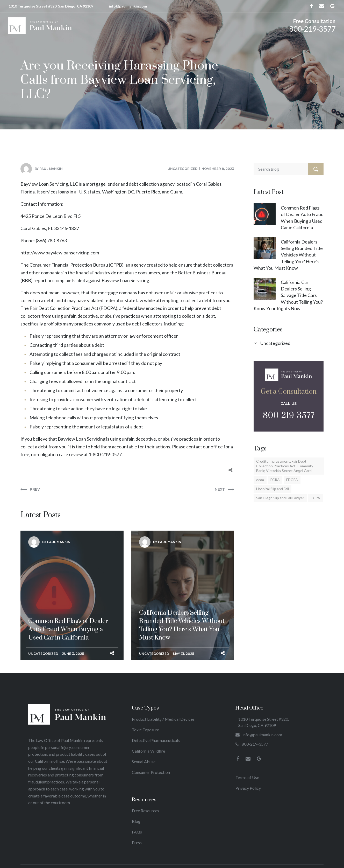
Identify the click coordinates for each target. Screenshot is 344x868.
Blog (136, 821)
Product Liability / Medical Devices (163, 719)
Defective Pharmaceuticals (156, 740)
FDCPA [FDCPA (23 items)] (292, 480)
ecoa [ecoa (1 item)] (260, 480)
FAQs (137, 832)
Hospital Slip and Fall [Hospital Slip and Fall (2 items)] (273, 489)
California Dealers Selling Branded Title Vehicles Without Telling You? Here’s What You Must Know (288, 255)
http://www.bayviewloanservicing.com (60, 253)
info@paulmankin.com (128, 6)
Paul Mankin (51, 169)
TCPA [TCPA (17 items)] (315, 498)
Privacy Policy (248, 788)
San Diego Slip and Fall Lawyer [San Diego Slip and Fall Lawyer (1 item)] (280, 498)
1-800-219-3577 (105, 454)
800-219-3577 (312, 29)
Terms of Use (247, 777)
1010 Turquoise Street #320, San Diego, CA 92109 (51, 6)
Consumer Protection (151, 772)
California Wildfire (148, 751)
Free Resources (145, 811)
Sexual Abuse (144, 762)
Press (137, 842)
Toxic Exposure (145, 730)
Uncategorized (183, 169)
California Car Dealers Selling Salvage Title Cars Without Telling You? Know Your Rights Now (288, 295)
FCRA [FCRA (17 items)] (275, 480)
